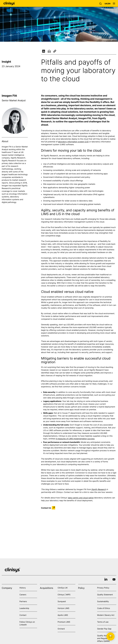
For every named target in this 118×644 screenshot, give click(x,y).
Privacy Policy (103, 588)
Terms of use (103, 622)
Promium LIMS (64, 622)
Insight (6, 62)
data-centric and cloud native (81, 498)
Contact (23, 615)
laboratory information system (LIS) (73, 142)
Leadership (24, 608)
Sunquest (62, 601)
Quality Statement (105, 595)
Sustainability (103, 601)
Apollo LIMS (63, 615)
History (23, 588)
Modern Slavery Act (106, 615)
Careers (23, 595)
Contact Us (46, 508)
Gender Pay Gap (104, 629)
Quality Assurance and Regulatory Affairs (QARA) (105, 638)
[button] (101, 3)
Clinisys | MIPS (64, 595)
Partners (23, 601)
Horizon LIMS (63, 608)
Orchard (61, 629)
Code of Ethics (104, 608)
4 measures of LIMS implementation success (75, 439)
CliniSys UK (63, 588)
